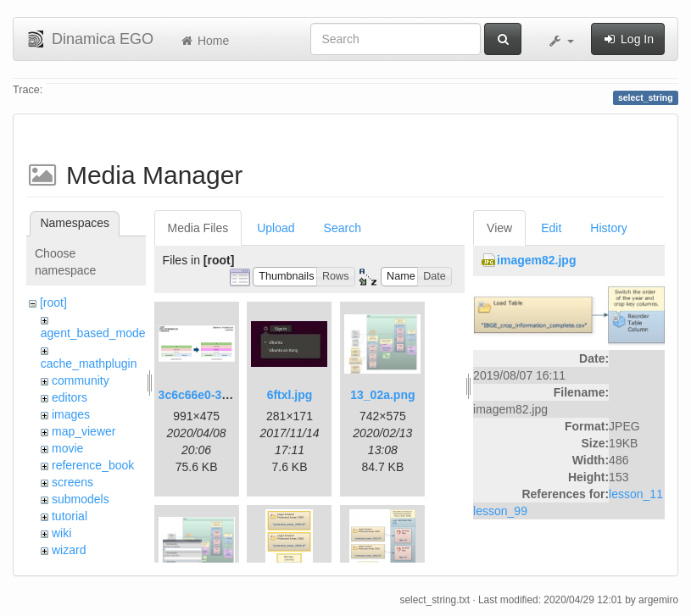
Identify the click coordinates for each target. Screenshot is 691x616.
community (81, 380)
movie (67, 448)
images (71, 414)
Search (343, 228)
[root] (53, 302)
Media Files (198, 228)
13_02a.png (382, 395)
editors (70, 397)
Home (204, 41)
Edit (551, 228)
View (499, 228)
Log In (628, 39)
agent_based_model (95, 333)
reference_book (93, 465)
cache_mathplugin (89, 363)
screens (72, 482)
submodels (81, 499)
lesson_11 (636, 494)
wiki (61, 533)
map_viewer (84, 431)
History (609, 228)
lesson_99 (500, 511)
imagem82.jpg (536, 260)
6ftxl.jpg (290, 395)
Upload (276, 228)
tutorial (70, 516)
